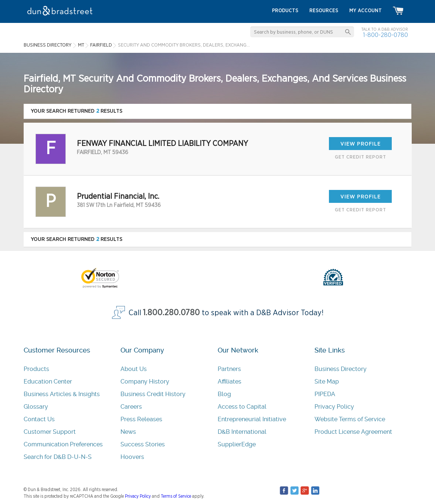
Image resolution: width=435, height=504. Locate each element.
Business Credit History (153, 394)
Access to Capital (242, 407)
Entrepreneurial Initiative (252, 419)
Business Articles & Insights (62, 394)
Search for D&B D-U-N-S (58, 457)
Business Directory (341, 369)
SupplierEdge (237, 444)
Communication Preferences (63, 444)
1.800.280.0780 (171, 313)
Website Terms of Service (350, 419)
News (128, 432)
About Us (134, 369)
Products (36, 369)
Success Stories (143, 444)
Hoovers (132, 457)
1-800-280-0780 (385, 35)
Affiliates (230, 382)
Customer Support (50, 432)
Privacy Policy (334, 407)
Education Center (48, 382)
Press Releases (141, 419)
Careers (131, 407)
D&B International (242, 432)
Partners (229, 369)
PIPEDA (325, 394)
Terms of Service (176, 496)
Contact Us (39, 419)
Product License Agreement (353, 432)
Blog (224, 394)
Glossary (36, 407)
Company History (145, 382)
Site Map (327, 382)
